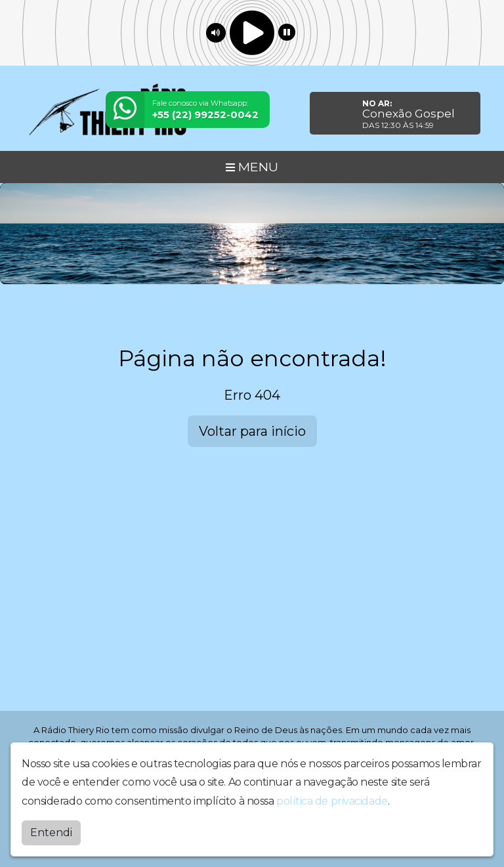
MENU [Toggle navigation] (252, 167)
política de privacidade (332, 800)
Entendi (51, 831)
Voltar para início (252, 431)
